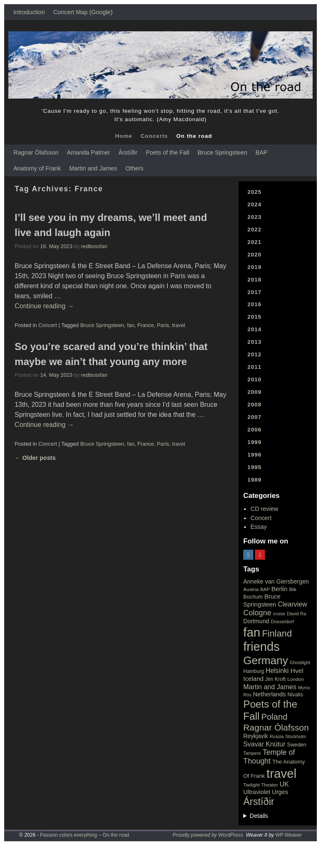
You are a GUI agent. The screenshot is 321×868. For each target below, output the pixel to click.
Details (259, 816)
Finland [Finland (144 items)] (277, 633)
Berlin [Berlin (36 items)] (279, 589)
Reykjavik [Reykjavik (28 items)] (256, 736)
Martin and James (93, 168)
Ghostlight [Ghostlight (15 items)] (300, 662)
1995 (255, 467)
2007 (255, 417)
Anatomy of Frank (37, 168)
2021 (255, 242)
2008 (255, 405)
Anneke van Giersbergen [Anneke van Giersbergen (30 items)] (276, 581)
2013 (255, 342)
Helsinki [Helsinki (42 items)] (277, 671)
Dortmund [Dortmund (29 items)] (256, 621)
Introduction (29, 12)
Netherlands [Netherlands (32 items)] (269, 694)
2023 (255, 217)
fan (131, 325)
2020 (255, 255)
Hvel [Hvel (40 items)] (297, 671)
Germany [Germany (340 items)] (266, 660)
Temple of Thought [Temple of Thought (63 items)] (269, 757)
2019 (255, 267)
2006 (255, 430)
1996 (255, 455)
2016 (255, 304)
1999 (255, 442)
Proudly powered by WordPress (208, 835)
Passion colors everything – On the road (85, 835)
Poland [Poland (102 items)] (274, 717)
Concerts (154, 136)
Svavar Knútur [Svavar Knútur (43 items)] (264, 744)
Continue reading (44, 306)
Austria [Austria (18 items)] (251, 589)
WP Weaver (289, 835)
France (146, 325)
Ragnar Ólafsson (36, 152)
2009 (255, 392)
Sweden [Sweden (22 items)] (297, 745)
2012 (255, 354)
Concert (48, 325)
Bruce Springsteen (222, 152)
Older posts (35, 458)
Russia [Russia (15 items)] (276, 736)
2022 (255, 230)
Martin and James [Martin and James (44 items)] (270, 687)
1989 (255, 480)
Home (124, 136)
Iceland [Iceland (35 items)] (253, 679)
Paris (163, 325)
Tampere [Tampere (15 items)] (252, 753)
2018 (255, 280)
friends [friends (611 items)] (261, 647)
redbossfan (94, 246)
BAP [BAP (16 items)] (265, 589)
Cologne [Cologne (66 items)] (257, 613)
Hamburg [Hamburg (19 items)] (253, 671)
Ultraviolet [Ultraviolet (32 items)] (257, 792)
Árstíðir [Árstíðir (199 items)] (259, 802)
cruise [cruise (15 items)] (279, 614)
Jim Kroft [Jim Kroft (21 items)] (275, 679)
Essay (259, 527)
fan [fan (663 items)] (252, 632)
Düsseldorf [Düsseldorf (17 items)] (282, 622)
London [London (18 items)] (296, 679)
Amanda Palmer (88, 152)
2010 (255, 379)
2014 (255, 329)
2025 (255, 192)
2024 (255, 204)
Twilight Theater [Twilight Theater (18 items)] (261, 785)
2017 (255, 292)
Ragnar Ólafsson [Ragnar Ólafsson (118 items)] (276, 727)
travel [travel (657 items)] (282, 773)
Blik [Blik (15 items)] (293, 589)
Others (134, 168)
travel (179, 325)
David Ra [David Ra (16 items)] (296, 614)
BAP (261, 152)
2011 (255, 367)
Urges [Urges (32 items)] (280, 792)
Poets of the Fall (168, 152)
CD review (264, 509)
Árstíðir (128, 152)
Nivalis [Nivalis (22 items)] (295, 694)
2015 (255, 317)
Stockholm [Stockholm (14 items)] (296, 736)
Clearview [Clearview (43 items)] (293, 604)
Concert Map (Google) (83, 12)
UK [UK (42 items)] (284, 784)
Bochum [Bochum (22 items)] (253, 597)
